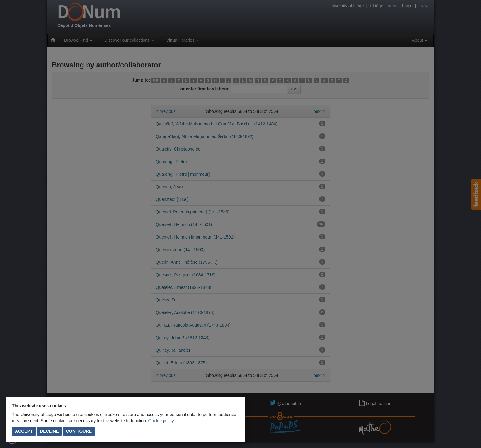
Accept (24, 431)
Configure (79, 431)
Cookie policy (161, 421)
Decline (49, 431)
